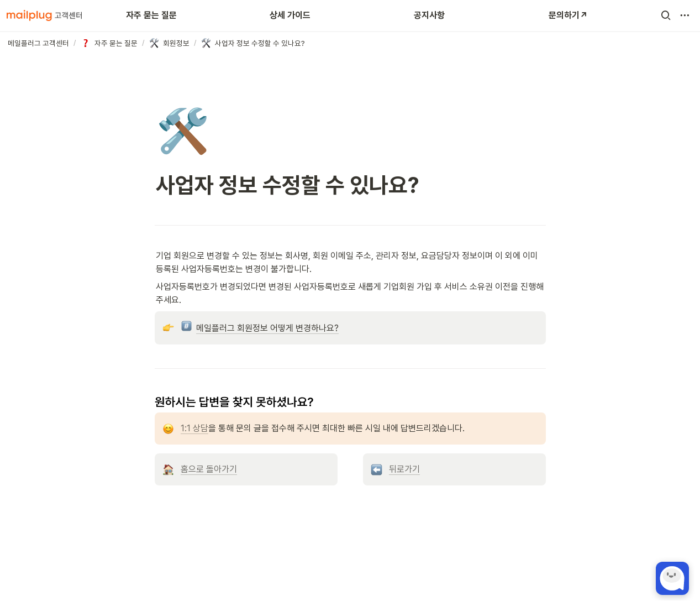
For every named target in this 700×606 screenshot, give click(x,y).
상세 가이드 (290, 15)
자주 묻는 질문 (151, 15)
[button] (666, 15)
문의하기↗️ (568, 15)
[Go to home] (44, 15)
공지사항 (429, 15)
